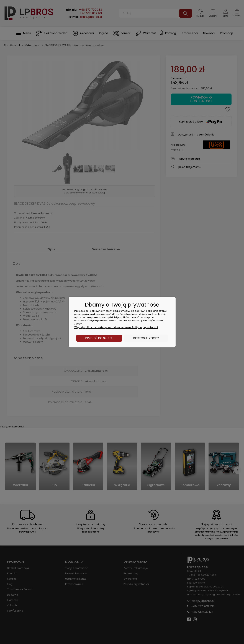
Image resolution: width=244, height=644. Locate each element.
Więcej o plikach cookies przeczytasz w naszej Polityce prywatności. (116, 327)
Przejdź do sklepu (99, 338)
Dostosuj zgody (146, 338)
